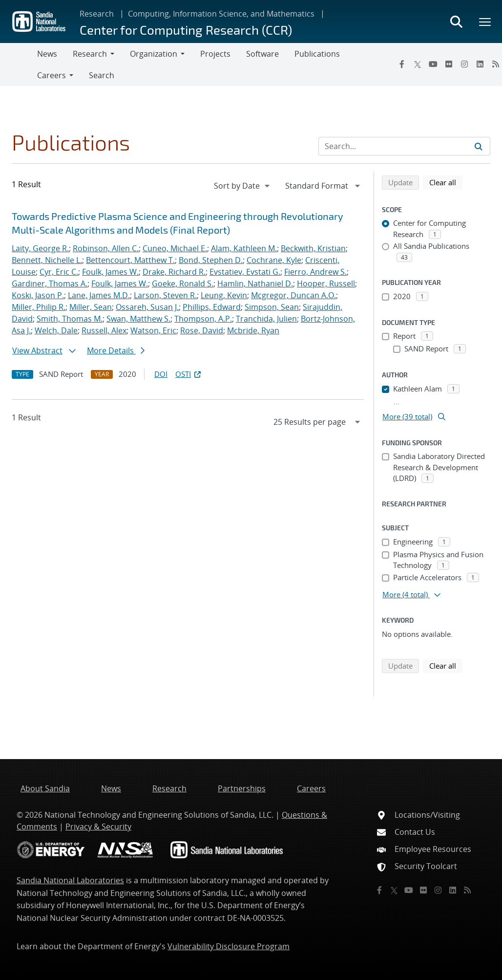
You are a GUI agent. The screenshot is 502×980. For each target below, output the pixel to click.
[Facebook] (402, 64)
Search (102, 75)
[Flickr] (449, 64)
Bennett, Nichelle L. (47, 260)
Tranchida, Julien (266, 319)
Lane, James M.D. (99, 295)
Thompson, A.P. (203, 319)
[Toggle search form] (456, 22)
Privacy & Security (98, 827)
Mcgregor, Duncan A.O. (293, 295)
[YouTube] (433, 64)
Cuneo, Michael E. (175, 248)
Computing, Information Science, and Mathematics (221, 14)
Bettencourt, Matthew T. (130, 260)
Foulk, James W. (110, 272)
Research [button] (90, 54)
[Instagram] (464, 64)
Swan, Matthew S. (138, 319)
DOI (161, 374)
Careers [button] (52, 75)
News (47, 54)
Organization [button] (154, 54)
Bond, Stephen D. (211, 260)
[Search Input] (404, 146)
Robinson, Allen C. (106, 248)
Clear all (446, 182)
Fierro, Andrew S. (315, 272)
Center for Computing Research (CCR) (186, 30)
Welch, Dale (56, 330)
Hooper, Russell (326, 283)
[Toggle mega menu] (485, 22)
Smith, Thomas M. (70, 319)
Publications (317, 54)
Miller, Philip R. (39, 307)
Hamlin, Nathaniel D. (255, 283)
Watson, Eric (153, 330)
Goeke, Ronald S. (183, 283)
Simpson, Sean (272, 307)
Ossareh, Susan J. (147, 307)
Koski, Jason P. (38, 295)
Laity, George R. (40, 248)
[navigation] (243, 186)
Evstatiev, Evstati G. (245, 272)
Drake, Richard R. (174, 272)
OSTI (189, 374)
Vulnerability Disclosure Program (229, 946)
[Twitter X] (418, 64)
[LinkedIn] (480, 64)
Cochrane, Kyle (274, 260)
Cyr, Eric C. (59, 272)
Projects (215, 54)
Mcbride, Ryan (253, 330)
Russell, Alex (104, 330)
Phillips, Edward (212, 307)
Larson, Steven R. (165, 295)
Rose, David (202, 330)
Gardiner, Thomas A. (50, 283)
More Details (116, 350)
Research (97, 14)
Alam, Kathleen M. (244, 248)
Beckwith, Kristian (313, 248)
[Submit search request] (479, 146)
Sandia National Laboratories (70, 880)
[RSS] (467, 890)
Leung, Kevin (224, 295)
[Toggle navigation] (19, 65)
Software (262, 54)
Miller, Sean (91, 307)
